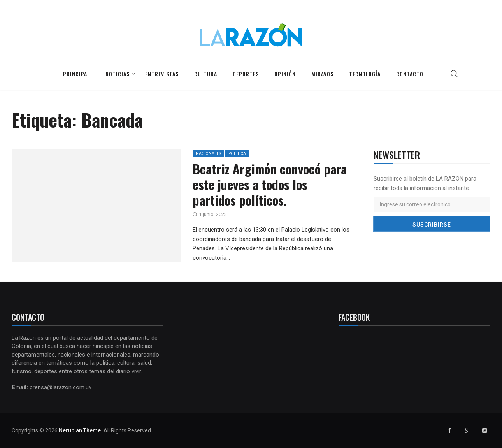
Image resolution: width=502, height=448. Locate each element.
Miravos (322, 74)
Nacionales (208, 154)
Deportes (246, 74)
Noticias (118, 74)
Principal (76, 74)
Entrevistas (162, 74)
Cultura (206, 74)
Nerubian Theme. (81, 430)
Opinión (285, 74)
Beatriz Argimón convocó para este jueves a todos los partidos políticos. (270, 184)
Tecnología (365, 74)
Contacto (410, 74)
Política (237, 154)
